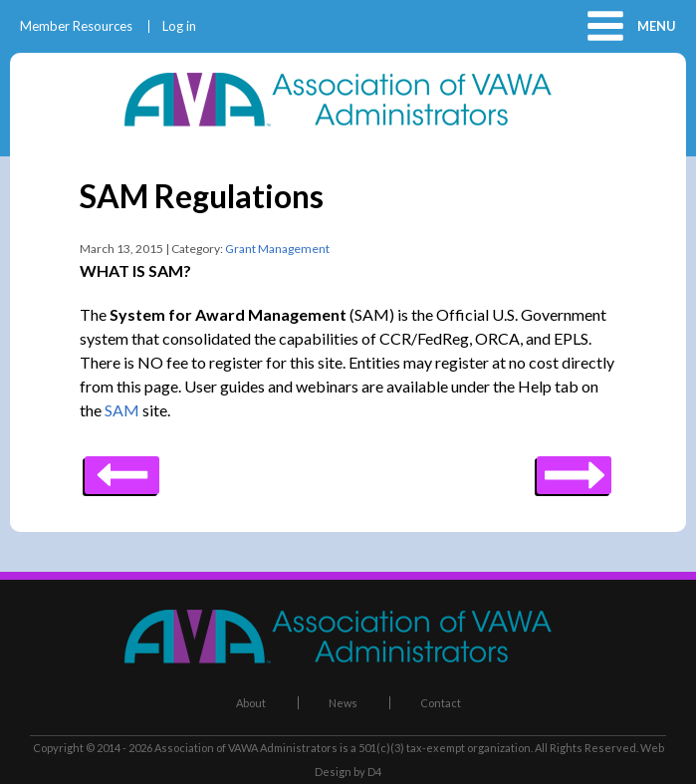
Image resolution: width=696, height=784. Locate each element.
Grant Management (277, 249)
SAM (122, 410)
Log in (179, 26)
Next (122, 468)
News (343, 703)
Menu (657, 26)
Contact (441, 703)
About (251, 703)
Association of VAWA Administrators (246, 748)
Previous (574, 468)
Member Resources (76, 26)
